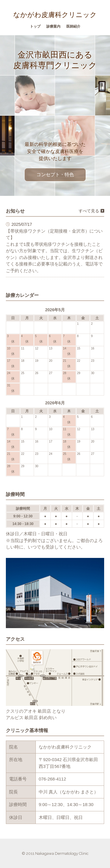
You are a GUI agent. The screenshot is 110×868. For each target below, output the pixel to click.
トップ (35, 26)
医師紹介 (73, 26)
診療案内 (53, 26)
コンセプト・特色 (55, 175)
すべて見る (91, 211)
